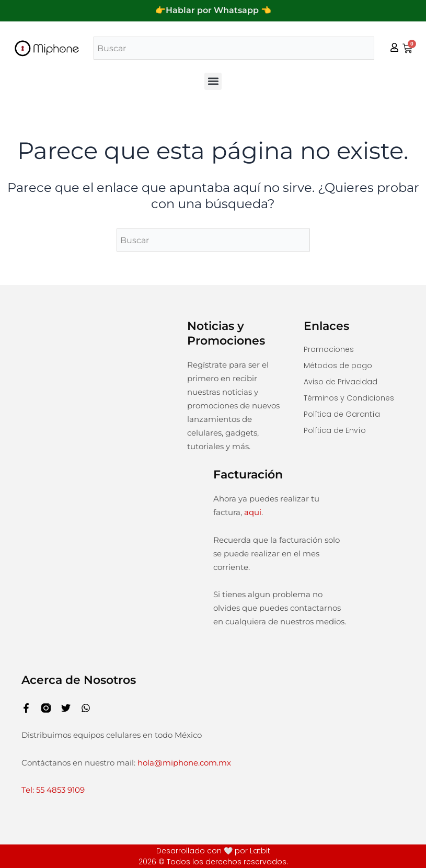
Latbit (260, 851)
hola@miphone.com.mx (184, 762)
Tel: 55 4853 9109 (53, 790)
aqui (253, 512)
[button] (213, 81)
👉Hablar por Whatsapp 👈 (213, 10)
